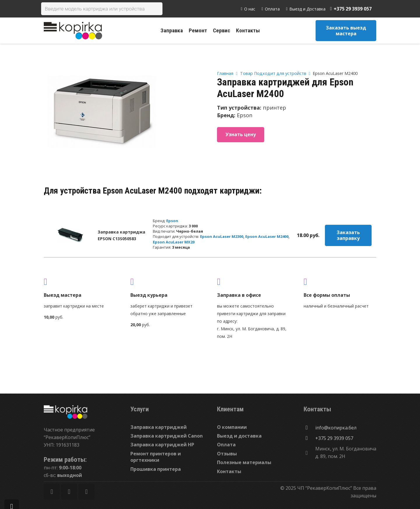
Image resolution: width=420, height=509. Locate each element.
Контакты (229, 471)
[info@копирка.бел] (309, 428)
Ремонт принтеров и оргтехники (156, 457)
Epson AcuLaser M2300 (222, 236)
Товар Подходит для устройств (273, 73)
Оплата (226, 445)
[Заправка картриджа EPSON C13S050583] (70, 235)
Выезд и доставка (239, 436)
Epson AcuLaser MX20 (174, 242)
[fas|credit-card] (340, 281)
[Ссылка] (73, 31)
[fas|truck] (80, 281)
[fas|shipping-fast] (167, 281)
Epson (172, 221)
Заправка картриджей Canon (167, 436)
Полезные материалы (244, 462)
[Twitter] (69, 492)
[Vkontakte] (86, 492)
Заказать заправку (348, 235)
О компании (232, 427)
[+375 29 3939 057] (309, 438)
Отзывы (227, 454)
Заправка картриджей (159, 427)
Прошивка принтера (156, 469)
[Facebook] (52, 492)
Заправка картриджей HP (162, 445)
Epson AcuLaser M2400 (267, 236)
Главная (225, 73)
